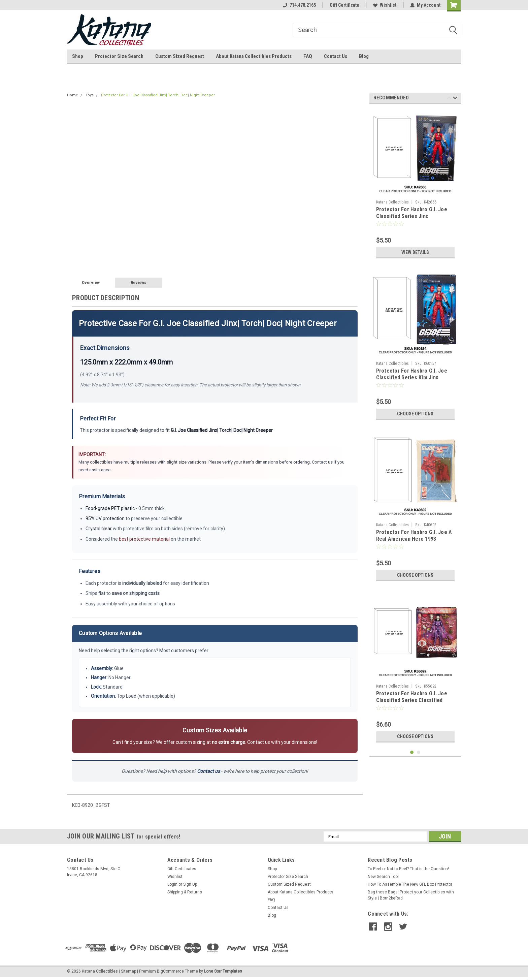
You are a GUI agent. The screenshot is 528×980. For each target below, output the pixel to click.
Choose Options (415, 414)
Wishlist (385, 5)
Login (172, 884)
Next (455, 99)
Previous (449, 99)
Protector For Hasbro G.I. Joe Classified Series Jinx (412, 213)
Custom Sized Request (180, 56)
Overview (91, 282)
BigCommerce (170, 971)
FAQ (308, 56)
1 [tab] (412, 752)
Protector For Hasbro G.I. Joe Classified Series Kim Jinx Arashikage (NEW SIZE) (412, 377)
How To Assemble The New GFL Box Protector (410, 884)
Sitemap (128, 971)
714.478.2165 (299, 5)
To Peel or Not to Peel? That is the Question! (408, 869)
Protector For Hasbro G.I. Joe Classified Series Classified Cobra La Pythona (412, 700)
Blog (364, 56)
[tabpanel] (415, 185)
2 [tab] (419, 752)
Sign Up (190, 884)
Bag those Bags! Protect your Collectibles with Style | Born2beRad (411, 895)
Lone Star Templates (223, 971)
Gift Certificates (182, 869)
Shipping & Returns (185, 892)
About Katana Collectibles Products (254, 56)
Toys (90, 95)
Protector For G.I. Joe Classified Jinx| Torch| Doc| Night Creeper (158, 95)
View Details (415, 252)
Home (73, 95)
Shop (78, 56)
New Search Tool (383, 877)
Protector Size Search (119, 56)
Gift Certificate (344, 5)
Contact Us (336, 56)
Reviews (139, 282)
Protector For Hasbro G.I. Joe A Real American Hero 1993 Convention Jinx (414, 539)
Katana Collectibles (393, 202)
